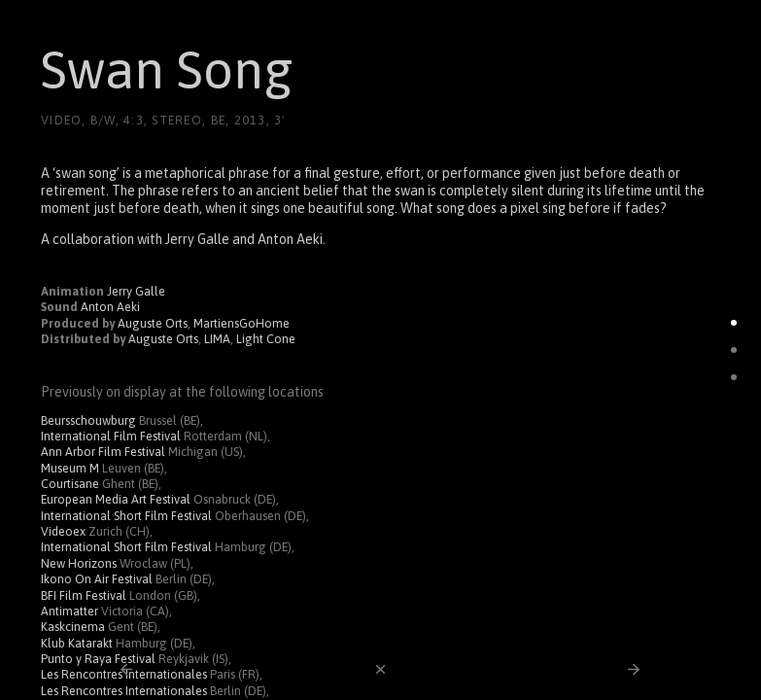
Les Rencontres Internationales (124, 691)
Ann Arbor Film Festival (103, 452)
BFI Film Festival (84, 595)
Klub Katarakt (77, 643)
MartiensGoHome (242, 323)
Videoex (63, 531)
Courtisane (70, 484)
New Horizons (79, 563)
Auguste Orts (153, 323)
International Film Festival (111, 436)
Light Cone (266, 339)
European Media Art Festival (116, 499)
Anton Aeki (110, 307)
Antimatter (69, 611)
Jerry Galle (136, 291)
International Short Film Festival (126, 516)
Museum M (70, 468)
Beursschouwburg (88, 420)
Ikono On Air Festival (97, 579)
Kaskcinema (73, 627)
